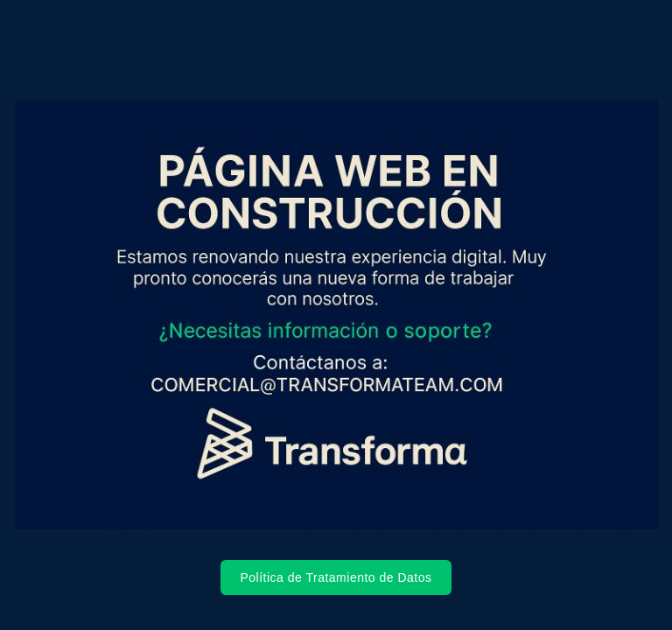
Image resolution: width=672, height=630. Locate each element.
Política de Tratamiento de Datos (336, 577)
